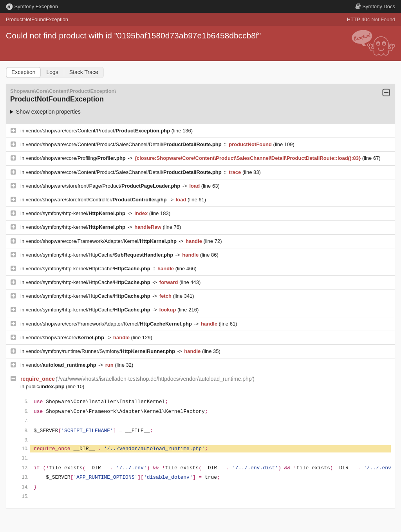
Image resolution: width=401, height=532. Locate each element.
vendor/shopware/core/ (66, 337)
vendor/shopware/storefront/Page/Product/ (104, 186)
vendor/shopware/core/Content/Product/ (99, 131)
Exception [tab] (23, 72)
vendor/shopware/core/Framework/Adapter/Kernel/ (102, 241)
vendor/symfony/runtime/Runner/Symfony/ (101, 351)
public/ (46, 386)
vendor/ (62, 365)
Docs (375, 6)
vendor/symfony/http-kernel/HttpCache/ (100, 255)
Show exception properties (48, 112)
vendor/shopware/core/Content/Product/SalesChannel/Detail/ (125, 144)
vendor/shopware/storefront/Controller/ (97, 200)
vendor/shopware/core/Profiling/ (77, 158)
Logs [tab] (52, 72)
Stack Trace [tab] (84, 72)
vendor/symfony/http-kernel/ (76, 213)
